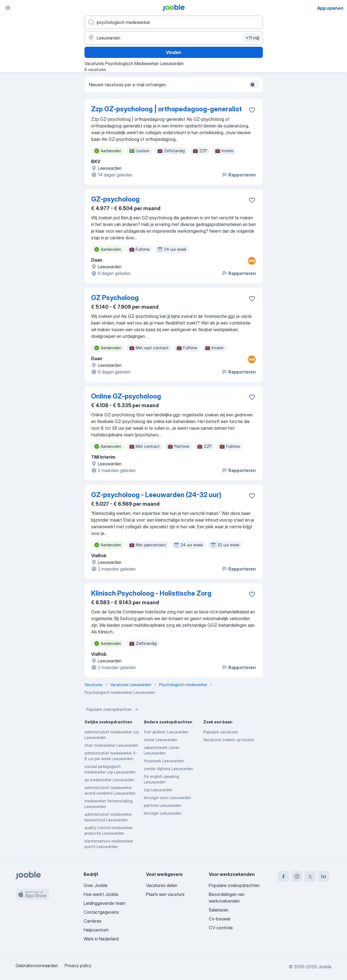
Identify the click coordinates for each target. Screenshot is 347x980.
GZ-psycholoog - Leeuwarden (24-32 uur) (156, 495)
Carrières (93, 921)
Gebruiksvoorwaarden (37, 966)
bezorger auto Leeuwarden (168, 798)
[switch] (254, 85)
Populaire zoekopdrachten (113, 709)
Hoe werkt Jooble (101, 894)
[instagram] (297, 876)
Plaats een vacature (165, 894)
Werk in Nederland (101, 939)
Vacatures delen (162, 885)
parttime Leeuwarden (163, 805)
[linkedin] (324, 876)
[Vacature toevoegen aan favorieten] (252, 110)
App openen (330, 8)
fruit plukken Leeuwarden (166, 732)
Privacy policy (78, 966)
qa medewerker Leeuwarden (109, 780)
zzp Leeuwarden (158, 790)
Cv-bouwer (220, 919)
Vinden (173, 52)
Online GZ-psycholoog (126, 396)
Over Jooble (96, 885)
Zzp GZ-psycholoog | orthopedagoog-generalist (167, 109)
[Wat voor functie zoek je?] (174, 22)
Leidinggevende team (105, 903)
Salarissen (219, 910)
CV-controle (221, 928)
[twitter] (310, 876)
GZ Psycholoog (115, 298)
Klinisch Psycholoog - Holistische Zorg (151, 593)
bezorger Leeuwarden (163, 813)
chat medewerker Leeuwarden (111, 745)
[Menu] (8, 8)
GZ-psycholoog (115, 199)
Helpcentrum (96, 930)
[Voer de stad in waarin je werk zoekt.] (174, 38)
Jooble (325, 967)
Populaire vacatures (221, 732)
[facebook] (283, 876)
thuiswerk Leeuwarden (164, 761)
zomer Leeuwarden (161, 740)
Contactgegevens (101, 912)
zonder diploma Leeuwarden (168, 769)
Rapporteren (239, 175)
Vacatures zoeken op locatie (229, 740)
